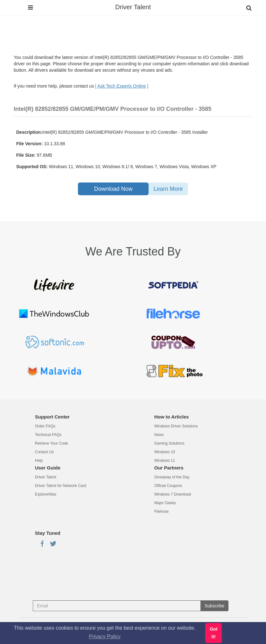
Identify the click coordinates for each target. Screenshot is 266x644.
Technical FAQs (48, 435)
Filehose (161, 512)
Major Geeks (165, 503)
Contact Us (44, 452)
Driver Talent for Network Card (61, 486)
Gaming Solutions (169, 443)
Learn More (168, 189)
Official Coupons (168, 486)
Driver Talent (133, 7)
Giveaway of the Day (172, 477)
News (159, 435)
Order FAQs (45, 426)
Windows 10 (165, 452)
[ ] (122, 86)
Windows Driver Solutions (176, 426)
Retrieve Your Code (52, 443)
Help (39, 461)
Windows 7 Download (173, 494)
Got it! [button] (214, 633)
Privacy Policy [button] (105, 637)
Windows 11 (165, 461)
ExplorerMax (46, 494)
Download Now (113, 189)
